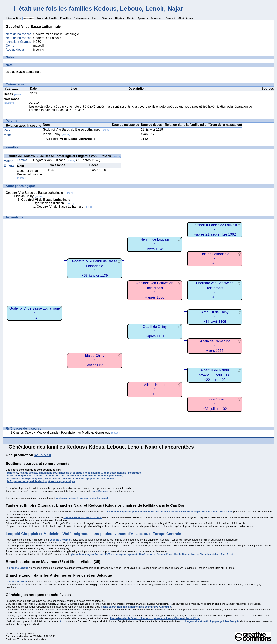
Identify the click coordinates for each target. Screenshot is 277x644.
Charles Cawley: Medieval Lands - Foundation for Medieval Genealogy (67, 433)
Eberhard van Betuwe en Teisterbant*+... (215, 290)
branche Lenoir (18, 582)
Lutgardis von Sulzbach (54, 160)
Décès (13, 94)
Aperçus (143, 18)
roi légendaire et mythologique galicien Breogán (211, 621)
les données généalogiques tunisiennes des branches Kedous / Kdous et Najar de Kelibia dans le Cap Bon (170, 512)
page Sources (100, 491)
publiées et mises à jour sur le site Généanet (82, 498)
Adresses (157, 18)
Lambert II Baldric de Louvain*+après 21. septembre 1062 (215, 230)
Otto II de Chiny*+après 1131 (155, 331)
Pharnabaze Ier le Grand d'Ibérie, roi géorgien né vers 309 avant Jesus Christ (155, 618)
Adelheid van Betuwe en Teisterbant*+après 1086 (155, 290)
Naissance (12, 101)
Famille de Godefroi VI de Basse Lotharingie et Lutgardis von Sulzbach (64, 156)
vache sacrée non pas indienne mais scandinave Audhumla (136, 607)
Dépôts (120, 18)
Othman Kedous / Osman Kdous (83, 517)
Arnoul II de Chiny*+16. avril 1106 (215, 317)
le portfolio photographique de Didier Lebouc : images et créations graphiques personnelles (61, 478)
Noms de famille (47, 18)
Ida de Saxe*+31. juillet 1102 (215, 404)
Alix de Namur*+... (155, 390)
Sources (107, 18)
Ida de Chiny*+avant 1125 (95, 360)
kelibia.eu (43, 455)
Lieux (95, 18)
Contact (170, 18)
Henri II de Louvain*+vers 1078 (155, 244)
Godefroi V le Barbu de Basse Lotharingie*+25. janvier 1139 (95, 268)
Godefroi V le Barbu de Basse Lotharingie (76, 130)
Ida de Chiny (57, 134)
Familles (65, 18)
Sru (61, 621)
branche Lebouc (19, 568)
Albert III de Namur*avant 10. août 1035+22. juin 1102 (215, 375)
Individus (28, 19)
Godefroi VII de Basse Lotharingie (29, 174)
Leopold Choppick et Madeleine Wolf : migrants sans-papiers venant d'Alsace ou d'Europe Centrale (93, 534)
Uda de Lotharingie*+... (215, 259)
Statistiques (186, 18)
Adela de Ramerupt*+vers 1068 (215, 346)
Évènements (81, 18)
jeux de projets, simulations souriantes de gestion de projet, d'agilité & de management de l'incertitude (80, 473)
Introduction (13, 18)
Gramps (23, 633)
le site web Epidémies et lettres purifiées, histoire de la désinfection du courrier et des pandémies (65, 476)
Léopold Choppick (60, 540)
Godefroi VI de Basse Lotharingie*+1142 (35, 313)
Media (131, 18)
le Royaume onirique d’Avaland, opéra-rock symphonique (41, 481)
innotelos (13, 473)
